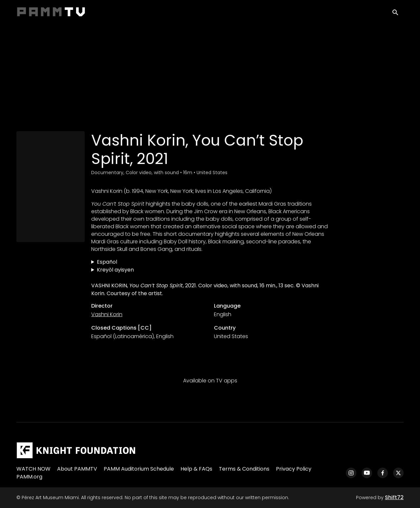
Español (107, 262)
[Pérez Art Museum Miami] (76, 450)
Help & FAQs (196, 469)
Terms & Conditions (244, 469)
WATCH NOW (33, 469)
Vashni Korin (107, 314)
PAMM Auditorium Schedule (139, 469)
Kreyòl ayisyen (115, 270)
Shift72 (394, 497)
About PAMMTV (77, 469)
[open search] (398, 14)
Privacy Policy (294, 469)
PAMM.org (29, 477)
